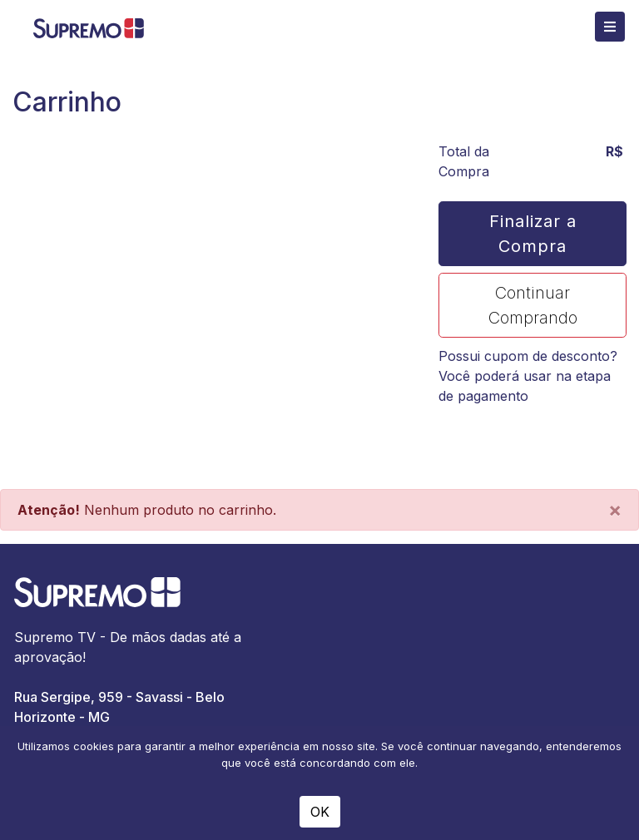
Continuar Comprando (533, 305)
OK (320, 812)
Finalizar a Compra (533, 234)
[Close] (615, 510)
